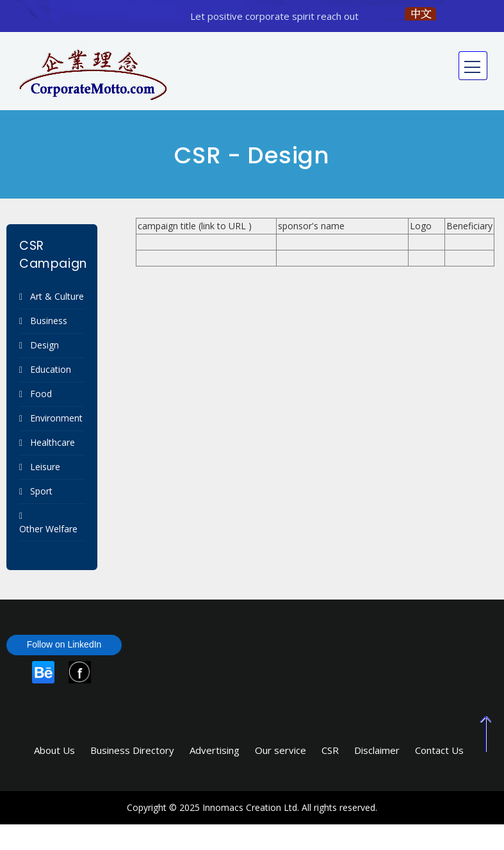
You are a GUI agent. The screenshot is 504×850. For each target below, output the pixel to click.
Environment (56, 418)
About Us (54, 750)
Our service (280, 750)
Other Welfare (48, 529)
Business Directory (132, 750)
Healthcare (53, 442)
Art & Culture (57, 296)
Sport (41, 491)
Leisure (45, 467)
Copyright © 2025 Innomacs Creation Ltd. (213, 807)
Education (51, 369)
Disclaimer (377, 750)
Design (45, 345)
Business (49, 321)
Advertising (215, 750)
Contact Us (439, 750)
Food (41, 394)
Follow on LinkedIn (64, 644)
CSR (330, 750)
